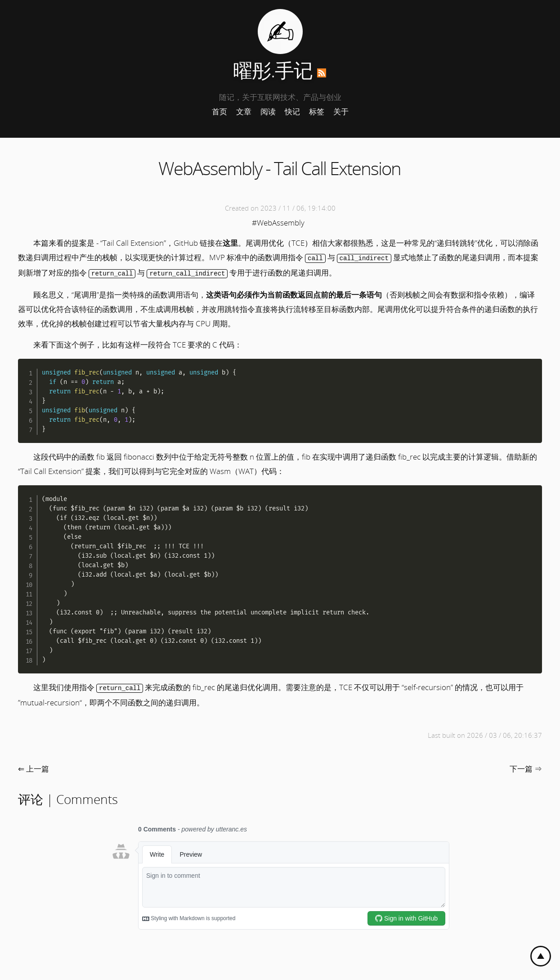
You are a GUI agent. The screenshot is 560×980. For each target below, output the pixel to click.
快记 (292, 111)
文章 (244, 111)
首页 (220, 111)
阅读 (268, 111)
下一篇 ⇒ (526, 767)
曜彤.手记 (273, 70)
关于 (341, 111)
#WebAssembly (278, 223)
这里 (230, 243)
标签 (317, 111)
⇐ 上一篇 (34, 767)
